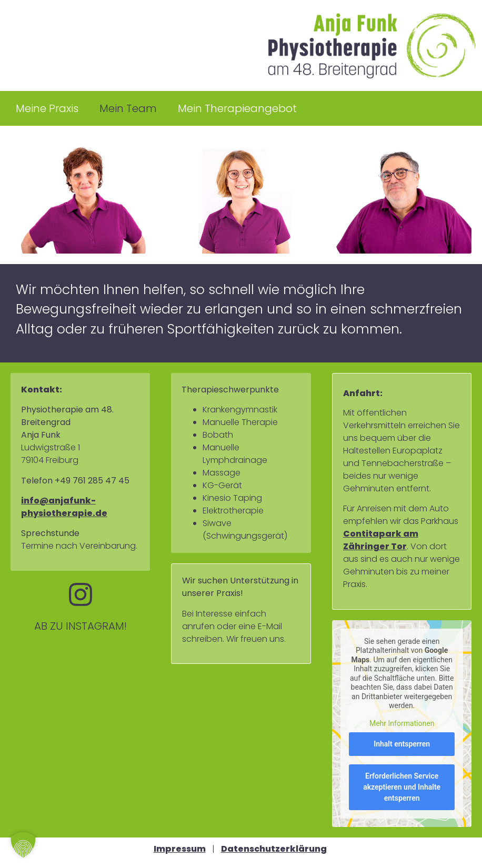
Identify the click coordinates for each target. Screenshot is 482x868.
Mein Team (128, 108)
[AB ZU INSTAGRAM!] (81, 594)
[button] (23, 845)
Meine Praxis (47, 108)
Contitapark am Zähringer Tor (381, 540)
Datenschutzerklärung (274, 849)
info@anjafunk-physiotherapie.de (64, 507)
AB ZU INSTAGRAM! (81, 626)
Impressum (180, 849)
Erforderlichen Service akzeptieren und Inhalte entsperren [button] (402, 787)
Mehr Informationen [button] (402, 723)
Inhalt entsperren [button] (402, 744)
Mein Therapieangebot (237, 108)
